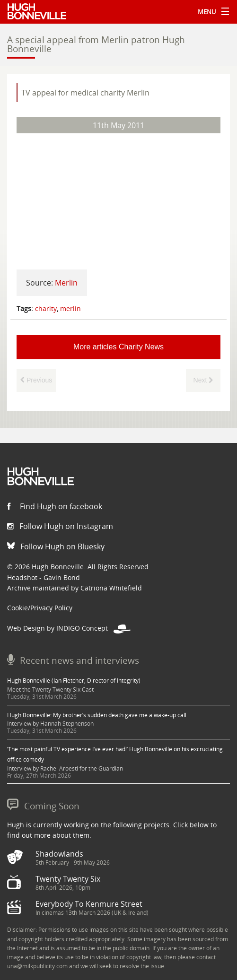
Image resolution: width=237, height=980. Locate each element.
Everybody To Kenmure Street (89, 904)
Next (203, 380)
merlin (70, 308)
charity (46, 308)
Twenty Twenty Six (68, 879)
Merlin (66, 283)
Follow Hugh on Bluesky (56, 546)
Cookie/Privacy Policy (40, 608)
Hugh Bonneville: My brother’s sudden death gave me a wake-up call (97, 715)
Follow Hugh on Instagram (60, 526)
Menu (211, 12)
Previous (36, 380)
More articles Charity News (118, 347)
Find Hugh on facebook (55, 506)
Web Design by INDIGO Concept (69, 628)
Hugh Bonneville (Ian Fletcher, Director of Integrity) (74, 681)
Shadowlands (59, 854)
